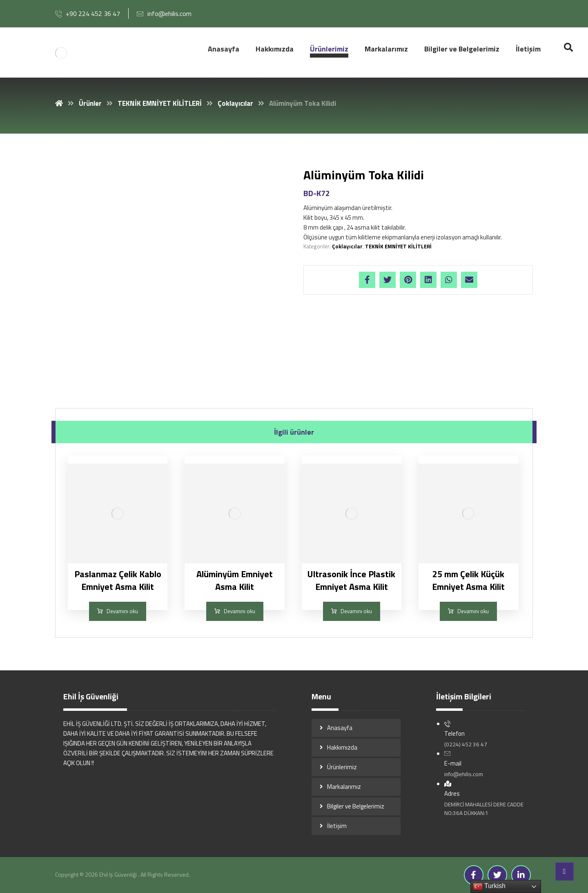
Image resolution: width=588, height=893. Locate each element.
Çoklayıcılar (347, 246)
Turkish (489, 886)
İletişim (337, 826)
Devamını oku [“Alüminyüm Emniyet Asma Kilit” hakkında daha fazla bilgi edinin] (239, 611)
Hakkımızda (342, 747)
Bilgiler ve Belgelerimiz (356, 806)
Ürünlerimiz (342, 767)
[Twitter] (497, 875)
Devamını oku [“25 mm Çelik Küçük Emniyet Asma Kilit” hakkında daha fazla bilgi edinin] (473, 611)
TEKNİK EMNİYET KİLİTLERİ (398, 246)
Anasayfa (340, 728)
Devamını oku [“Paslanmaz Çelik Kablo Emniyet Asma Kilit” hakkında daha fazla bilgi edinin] (122, 611)
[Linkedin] (521, 875)
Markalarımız (344, 787)
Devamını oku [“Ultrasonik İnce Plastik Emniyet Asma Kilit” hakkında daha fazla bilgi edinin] (356, 611)
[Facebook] (474, 875)
